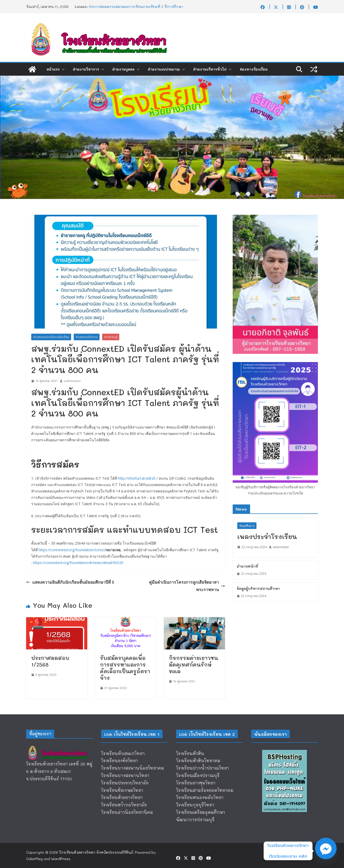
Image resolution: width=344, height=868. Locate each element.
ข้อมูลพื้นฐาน (247, 526)
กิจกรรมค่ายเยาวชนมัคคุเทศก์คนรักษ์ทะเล (193, 664)
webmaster (72, 381)
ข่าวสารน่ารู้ (111, 337)
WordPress (61, 859)
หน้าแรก (53, 69)
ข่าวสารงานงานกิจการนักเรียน (51, 337)
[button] (62, 69)
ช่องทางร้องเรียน (254, 69)
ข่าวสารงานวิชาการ (87, 337)
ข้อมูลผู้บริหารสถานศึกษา (258, 588)
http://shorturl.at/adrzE (137, 478)
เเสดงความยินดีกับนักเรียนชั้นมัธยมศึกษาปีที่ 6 (70, 582)
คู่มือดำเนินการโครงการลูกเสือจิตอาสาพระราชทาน (187, 586)
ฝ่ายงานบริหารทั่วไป (210, 69)
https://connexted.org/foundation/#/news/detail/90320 (78, 563)
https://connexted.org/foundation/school (72, 550)
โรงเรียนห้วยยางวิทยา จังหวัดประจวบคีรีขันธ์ (96, 852)
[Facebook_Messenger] (326, 851)
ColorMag (34, 859)
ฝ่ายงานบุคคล (123, 69)
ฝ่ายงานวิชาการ (86, 69)
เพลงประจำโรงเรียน (267, 537)
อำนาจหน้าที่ (247, 566)
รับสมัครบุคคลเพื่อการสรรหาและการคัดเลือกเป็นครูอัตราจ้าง (125, 668)
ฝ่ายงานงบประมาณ (164, 69)
